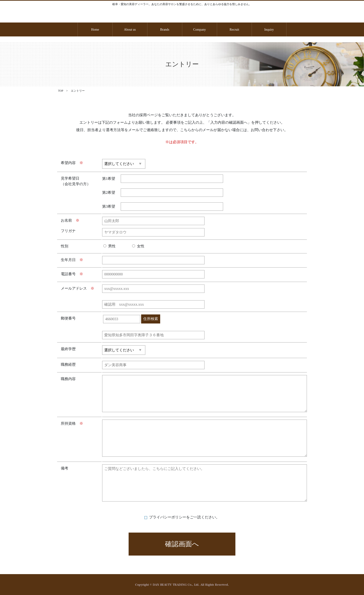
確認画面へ (182, 544)
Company (199, 30)
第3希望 (109, 206)
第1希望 (109, 179)
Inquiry (269, 30)
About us (130, 30)
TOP (61, 91)
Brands (165, 30)
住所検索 (151, 319)
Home (95, 30)
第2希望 (109, 192)
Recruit (234, 30)
